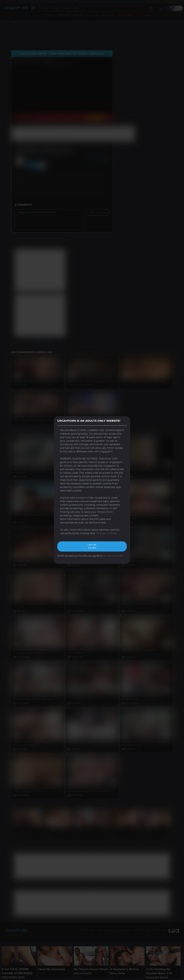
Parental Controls (106, 533)
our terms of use (113, 556)
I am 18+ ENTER (92, 547)
